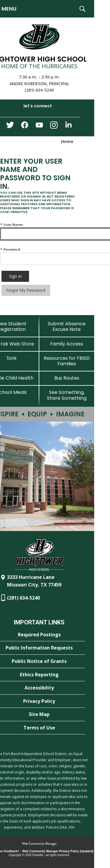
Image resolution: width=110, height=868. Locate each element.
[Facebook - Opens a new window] (25, 127)
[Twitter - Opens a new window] (10, 126)
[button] (82, 9)
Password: (10, 249)
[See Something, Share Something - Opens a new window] (67, 395)
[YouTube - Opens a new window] (39, 126)
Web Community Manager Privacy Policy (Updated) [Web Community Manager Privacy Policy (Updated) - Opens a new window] (58, 851)
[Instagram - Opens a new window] (54, 127)
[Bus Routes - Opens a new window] (67, 378)
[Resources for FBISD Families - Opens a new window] (67, 361)
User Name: (12, 225)
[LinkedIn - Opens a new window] (69, 126)
